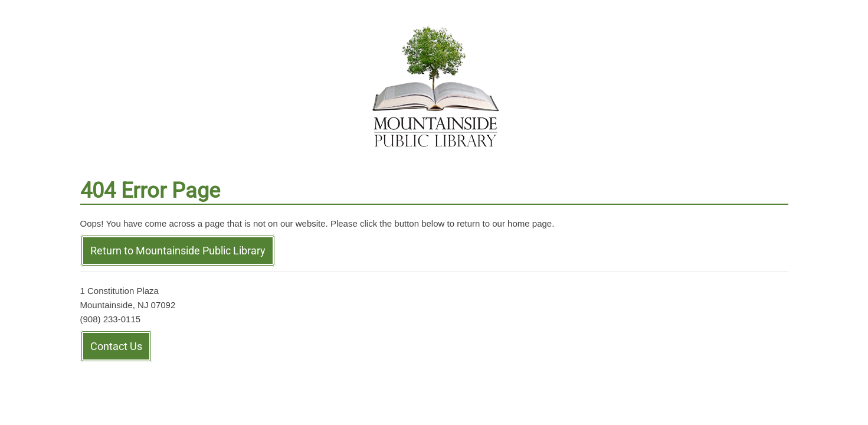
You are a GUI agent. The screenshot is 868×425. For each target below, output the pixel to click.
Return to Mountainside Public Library (178, 251)
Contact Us (116, 346)
